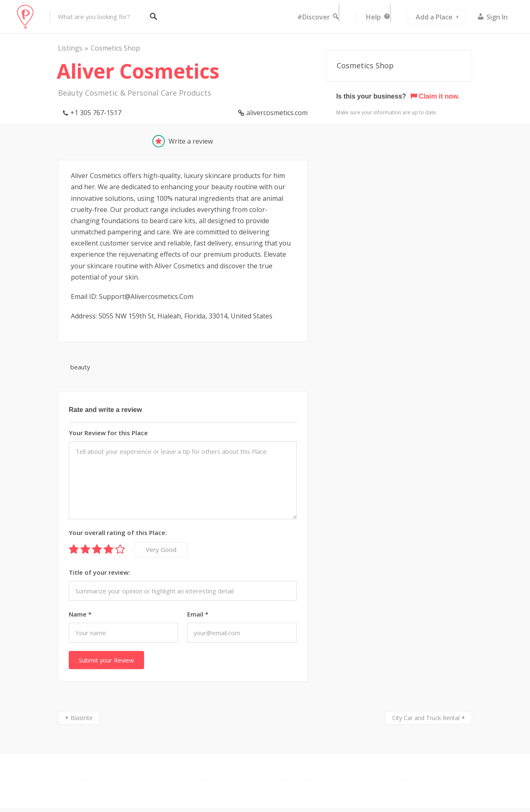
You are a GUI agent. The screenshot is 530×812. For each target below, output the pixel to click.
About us (400, 779)
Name (80, 614)
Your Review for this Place (108, 433)
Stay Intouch (438, 779)
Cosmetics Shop (115, 48)
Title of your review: (99, 572)
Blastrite (82, 718)
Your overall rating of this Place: (118, 532)
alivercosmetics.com (277, 113)
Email (198, 614)
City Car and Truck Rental (426, 718)
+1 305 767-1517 (96, 113)
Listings (70, 48)
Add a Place (434, 17)
